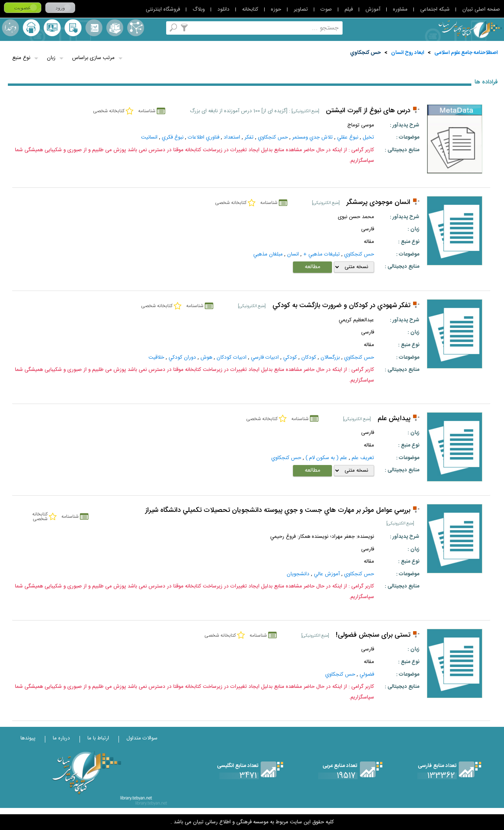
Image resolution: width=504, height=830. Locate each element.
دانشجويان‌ (298, 574)
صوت (326, 9)
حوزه (276, 9)
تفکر (249, 137)
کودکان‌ (309, 358)
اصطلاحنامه (136, 28)
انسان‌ (293, 254)
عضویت (23, 8)
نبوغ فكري (173, 137)
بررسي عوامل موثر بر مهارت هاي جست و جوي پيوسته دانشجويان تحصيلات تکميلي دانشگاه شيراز (278, 510)
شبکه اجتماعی (435, 9)
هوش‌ (206, 358)
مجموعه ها (115, 28)
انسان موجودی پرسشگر (378, 203)
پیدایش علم (394, 419)
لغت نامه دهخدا (10, 28)
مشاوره (400, 9)
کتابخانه (250, 9)
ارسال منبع (31, 28)
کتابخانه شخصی (73, 28)
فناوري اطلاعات (204, 137)
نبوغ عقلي (348, 137)
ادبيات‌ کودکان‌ (232, 358)
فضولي (367, 674)
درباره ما (61, 738)
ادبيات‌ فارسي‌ (265, 358)
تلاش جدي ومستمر (312, 137)
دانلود (223, 9)
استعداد (232, 137)
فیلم (349, 9)
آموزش (373, 9)
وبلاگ (199, 9)
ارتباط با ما (98, 738)
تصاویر (301, 9)
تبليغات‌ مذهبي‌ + (321, 254)
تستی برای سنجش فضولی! (373, 635)
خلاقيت (156, 358)
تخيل (368, 137)
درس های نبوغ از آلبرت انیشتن (368, 111)
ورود (60, 8)
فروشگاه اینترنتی (163, 9)
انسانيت (149, 137)
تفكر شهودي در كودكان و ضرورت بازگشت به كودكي (341, 306)
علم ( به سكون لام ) (326, 458)
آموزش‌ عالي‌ (327, 574)
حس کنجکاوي (365, 53)
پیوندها (28, 738)
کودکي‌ (290, 358)
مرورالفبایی (94, 28)
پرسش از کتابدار (52, 28)
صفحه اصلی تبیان (481, 9)
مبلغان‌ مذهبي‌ (268, 254)
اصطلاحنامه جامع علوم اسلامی (466, 53)
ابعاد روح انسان (408, 53)
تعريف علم (363, 458)
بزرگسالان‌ (330, 358)
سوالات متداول (142, 738)
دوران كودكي (182, 358)
